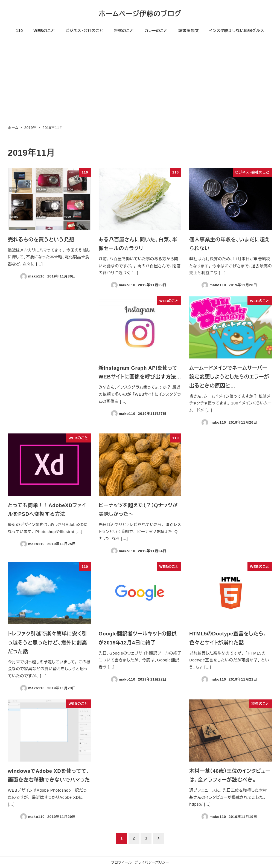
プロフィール (121, 862)
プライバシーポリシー (152, 862)
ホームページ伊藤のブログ (140, 14)
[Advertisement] (140, 81)
